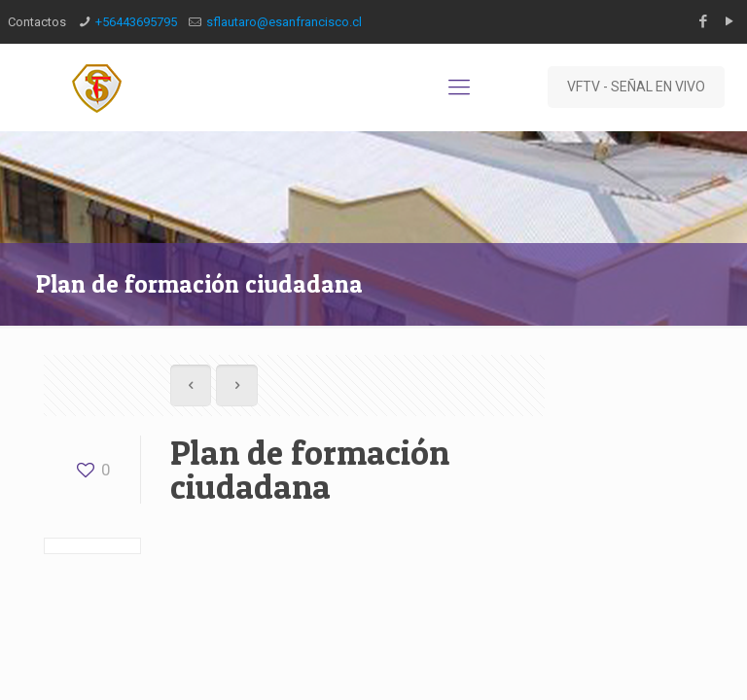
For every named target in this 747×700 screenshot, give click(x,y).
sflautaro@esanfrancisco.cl (284, 22)
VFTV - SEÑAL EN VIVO (636, 87)
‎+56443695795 (136, 22)
